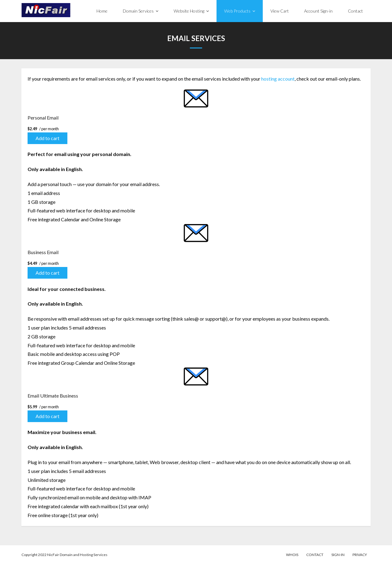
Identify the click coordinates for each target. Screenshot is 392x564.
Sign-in (338, 555)
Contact (315, 555)
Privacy (360, 555)
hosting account (278, 79)
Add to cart (47, 138)
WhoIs (292, 555)
